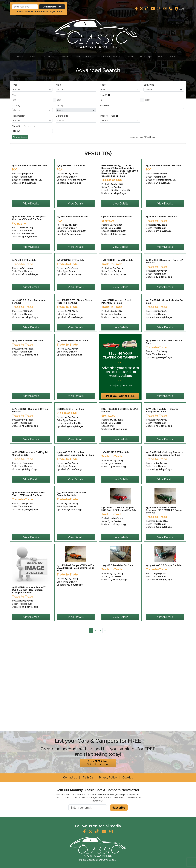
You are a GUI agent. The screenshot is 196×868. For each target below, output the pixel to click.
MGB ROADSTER (70, 484)
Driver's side (62, 116)
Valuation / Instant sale (109, 57)
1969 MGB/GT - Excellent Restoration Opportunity (75, 543)
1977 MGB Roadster (162, 246)
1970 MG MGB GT (71, 305)
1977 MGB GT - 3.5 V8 (117, 305)
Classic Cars (48, 57)
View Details (31, 218)
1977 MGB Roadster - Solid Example (71, 598)
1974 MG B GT (24, 305)
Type (15, 85)
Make (59, 85)
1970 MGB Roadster (72, 415)
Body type (149, 85)
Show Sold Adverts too (24, 126)
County (60, 106)
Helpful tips (146, 57)
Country (16, 106)
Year (14, 95)
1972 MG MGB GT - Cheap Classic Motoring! (75, 361)
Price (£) (105, 95)
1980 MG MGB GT (115, 542)
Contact (173, 57)
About (33, 57)
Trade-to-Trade (83, 57)
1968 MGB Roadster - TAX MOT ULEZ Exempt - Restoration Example (29, 679)
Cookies (127, 778)
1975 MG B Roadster (117, 655)
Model (103, 85)
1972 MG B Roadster (73, 246)
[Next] (105, 720)
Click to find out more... (98, 763)
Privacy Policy (108, 778)
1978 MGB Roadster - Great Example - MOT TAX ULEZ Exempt (165, 600)
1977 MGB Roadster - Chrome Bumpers (162, 485)
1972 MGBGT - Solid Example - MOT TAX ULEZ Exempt (119, 598)
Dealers (130, 57)
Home (20, 57)
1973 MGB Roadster (28, 415)
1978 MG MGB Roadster (164, 180)
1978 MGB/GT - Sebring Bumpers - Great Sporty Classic (164, 543)
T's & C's (88, 778)
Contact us (70, 778)
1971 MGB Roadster (117, 246)
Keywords (105, 106)
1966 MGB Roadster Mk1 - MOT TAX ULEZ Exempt (29, 598)
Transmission (19, 116)
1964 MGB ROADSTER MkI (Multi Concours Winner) (29, 248)
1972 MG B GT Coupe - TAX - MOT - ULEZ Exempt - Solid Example (75, 657)
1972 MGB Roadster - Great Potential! (116, 361)
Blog (160, 57)
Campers (64, 57)
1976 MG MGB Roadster (30, 180)
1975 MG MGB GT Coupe (164, 655)
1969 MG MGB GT (71, 180)
